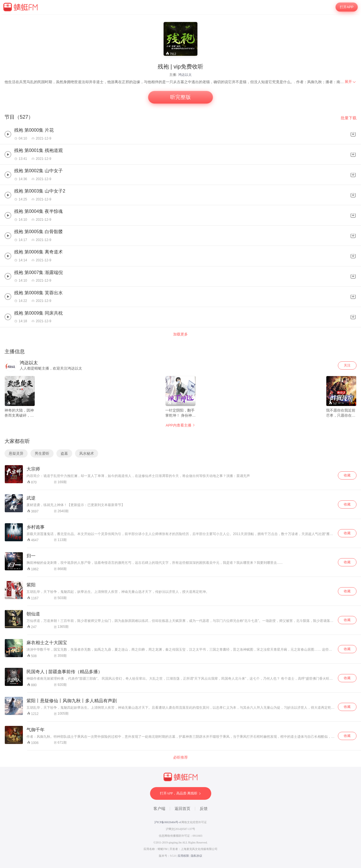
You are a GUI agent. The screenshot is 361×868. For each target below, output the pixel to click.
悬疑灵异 (16, 453)
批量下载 (349, 118)
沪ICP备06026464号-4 (168, 822)
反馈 (204, 809)
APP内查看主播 (180, 425)
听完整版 (180, 97)
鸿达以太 (185, 75)
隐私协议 (197, 856)
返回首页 (182, 809)
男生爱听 (42, 453)
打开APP (347, 7)
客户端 (159, 809)
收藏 (347, 475)
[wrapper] (180, 441)
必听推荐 (180, 757)
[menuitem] (351, 82)
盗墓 (64, 453)
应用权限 (183, 856)
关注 (347, 365)
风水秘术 (87, 453)
